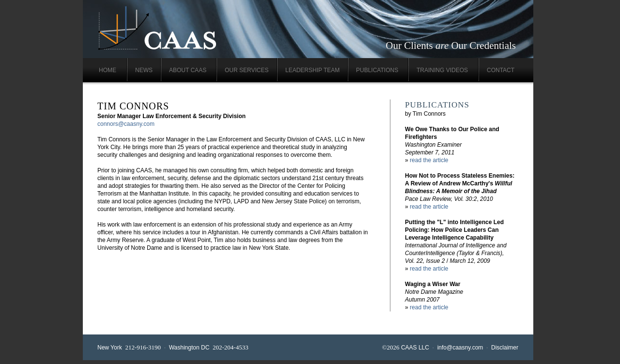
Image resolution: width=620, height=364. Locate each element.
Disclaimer (505, 348)
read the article (429, 160)
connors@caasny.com (126, 124)
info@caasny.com (460, 348)
